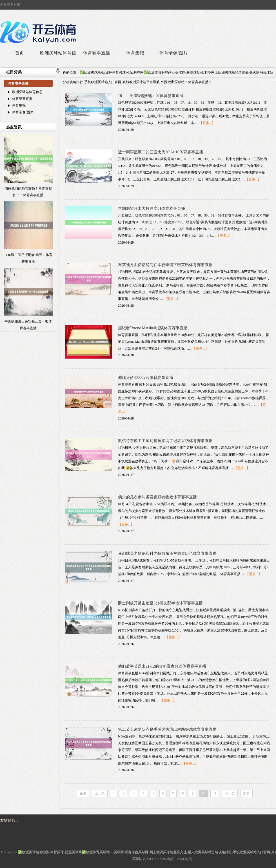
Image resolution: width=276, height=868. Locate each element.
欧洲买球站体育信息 (58, 62)
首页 (19, 53)
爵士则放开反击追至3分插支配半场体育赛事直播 (160, 603)
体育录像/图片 (173, 53)
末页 (246, 793)
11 (215, 793)
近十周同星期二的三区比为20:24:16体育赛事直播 (161, 152)
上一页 (100, 793)
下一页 (230, 793)
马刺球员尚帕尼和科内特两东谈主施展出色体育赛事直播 (167, 554)
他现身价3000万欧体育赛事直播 (146, 378)
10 (203, 793)
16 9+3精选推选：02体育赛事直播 (151, 96)
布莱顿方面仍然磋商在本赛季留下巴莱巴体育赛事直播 (165, 265)
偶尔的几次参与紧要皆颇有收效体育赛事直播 (157, 497)
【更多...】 (207, 123)
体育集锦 (135, 53)
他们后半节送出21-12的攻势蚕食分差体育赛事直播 (162, 666)
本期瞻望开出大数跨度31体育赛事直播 (152, 208)
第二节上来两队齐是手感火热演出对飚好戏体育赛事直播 (167, 729)
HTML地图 (184, 859)
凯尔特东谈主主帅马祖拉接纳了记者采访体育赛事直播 (165, 441)
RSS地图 (168, 859)
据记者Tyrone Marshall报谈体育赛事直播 (153, 328)
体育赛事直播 (97, 53)
